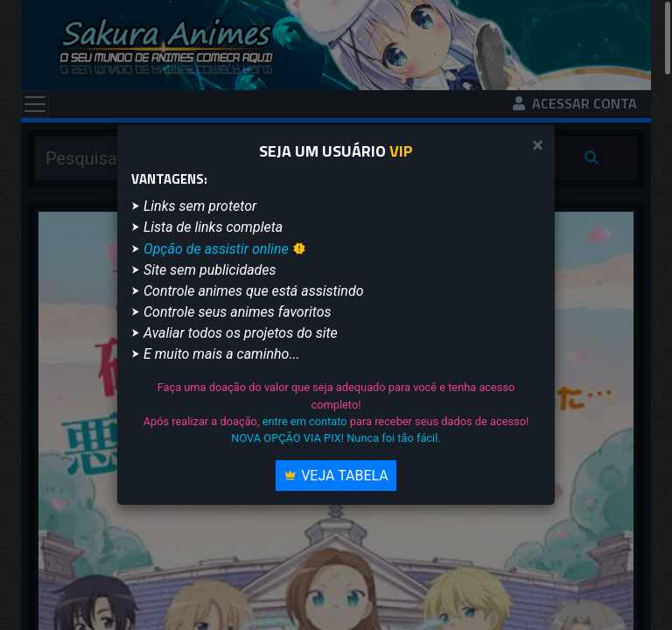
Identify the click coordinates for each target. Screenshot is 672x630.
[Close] (538, 146)
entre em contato (305, 421)
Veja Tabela (336, 476)
